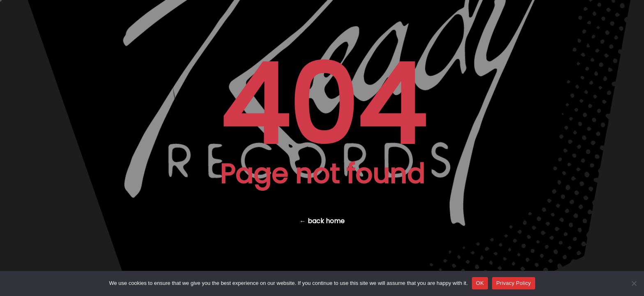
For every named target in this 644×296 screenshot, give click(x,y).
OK (480, 283)
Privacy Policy (513, 283)
